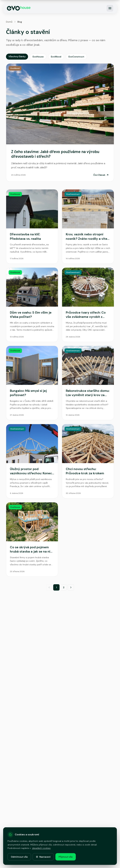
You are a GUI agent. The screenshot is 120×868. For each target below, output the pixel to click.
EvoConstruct (76, 57)
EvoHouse (38, 57)
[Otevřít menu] (110, 8)
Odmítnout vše (19, 857)
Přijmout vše (66, 857)
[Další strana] (71, 587)
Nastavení (43, 857)
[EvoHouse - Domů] (19, 8)
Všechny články (17, 56)
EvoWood (56, 57)
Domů (9, 22)
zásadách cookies (41, 848)
